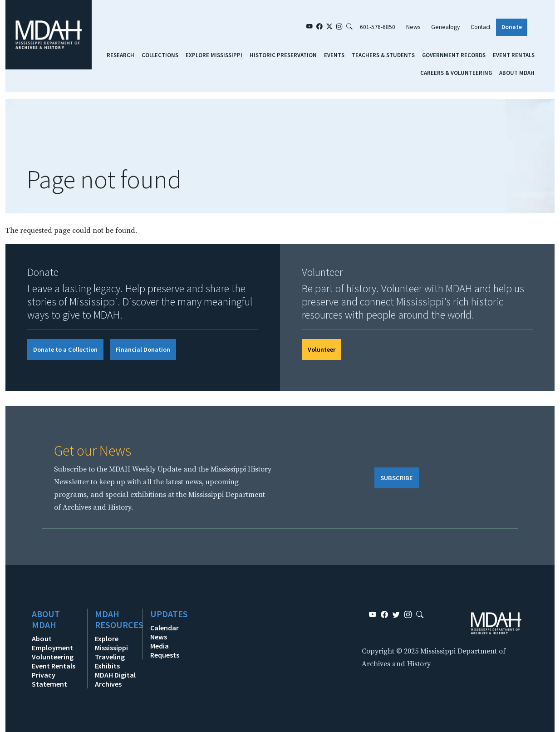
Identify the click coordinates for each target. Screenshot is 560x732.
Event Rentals (514, 55)
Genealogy (445, 27)
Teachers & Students (383, 55)
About (42, 639)
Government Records (454, 55)
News (413, 27)
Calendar (165, 628)
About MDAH (517, 73)
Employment (52, 648)
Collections (160, 55)
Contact (481, 27)
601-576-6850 (378, 27)
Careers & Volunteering (456, 73)
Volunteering (53, 657)
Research (120, 55)
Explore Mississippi (214, 55)
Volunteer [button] (322, 349)
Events (334, 55)
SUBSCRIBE (397, 478)
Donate (512, 27)
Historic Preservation (283, 55)
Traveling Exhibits (110, 661)
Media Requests (165, 650)
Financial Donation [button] (143, 349)
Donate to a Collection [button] (65, 349)
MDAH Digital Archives (115, 679)
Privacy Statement (49, 679)
